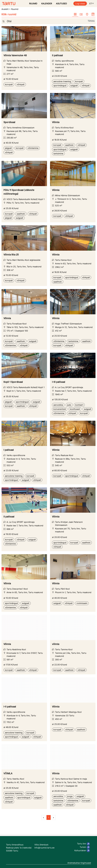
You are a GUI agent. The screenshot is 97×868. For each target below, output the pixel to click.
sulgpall (74, 86)
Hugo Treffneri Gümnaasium (68, 324)
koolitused (75, 409)
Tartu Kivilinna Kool (64, 128)
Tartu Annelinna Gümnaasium (20, 128)
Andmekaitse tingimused (79, 863)
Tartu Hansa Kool (63, 260)
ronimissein (82, 603)
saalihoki (69, 145)
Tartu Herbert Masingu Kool (68, 712)
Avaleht (5, 9)
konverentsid (60, 409)
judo (69, 405)
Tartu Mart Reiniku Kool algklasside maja (23, 261)
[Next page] (53, 817)
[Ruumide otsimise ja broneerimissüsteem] (8, 4)
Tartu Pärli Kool (62, 589)
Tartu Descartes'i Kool (17, 589)
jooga (70, 796)
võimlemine (33, 148)
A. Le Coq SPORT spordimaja (69, 387)
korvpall (9, 84)
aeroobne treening (62, 81)
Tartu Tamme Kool (64, 649)
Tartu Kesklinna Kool (16, 649)
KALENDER (47, 4)
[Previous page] (44, 817)
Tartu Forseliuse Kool (17, 324)
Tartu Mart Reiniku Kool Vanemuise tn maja (25, 62)
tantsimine (58, 153)
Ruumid (15, 9)
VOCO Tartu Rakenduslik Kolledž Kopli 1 (26, 199)
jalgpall (8, 148)
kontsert (79, 405)
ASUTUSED (61, 4)
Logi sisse (80, 4)
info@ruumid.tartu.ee (44, 848)
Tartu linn (83, 844)
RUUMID (33, 4)
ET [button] (92, 4)
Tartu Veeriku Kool (15, 779)
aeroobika (58, 405)
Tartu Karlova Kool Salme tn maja (71, 779)
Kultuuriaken (82, 851)
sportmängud (60, 86)
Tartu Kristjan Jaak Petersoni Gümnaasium (69, 524)
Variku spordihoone (64, 61)
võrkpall (21, 84)
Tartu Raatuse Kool (64, 455)
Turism (85, 847)
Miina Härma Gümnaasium (68, 195)
